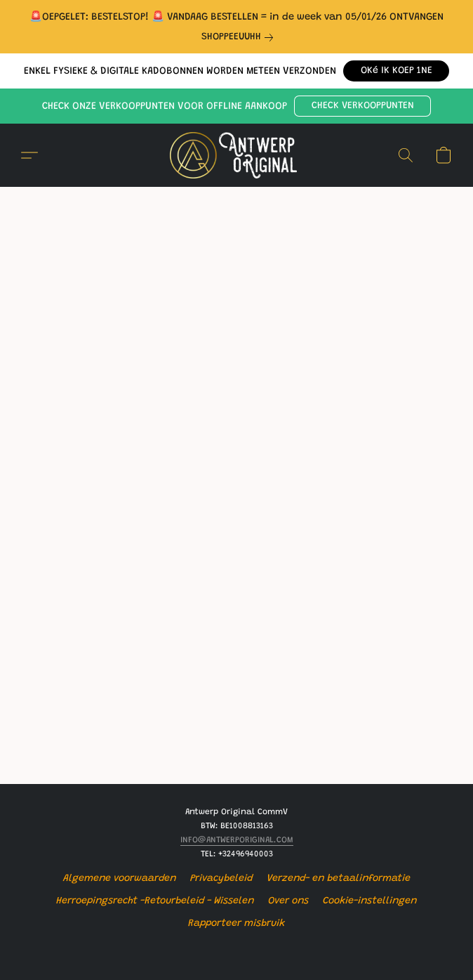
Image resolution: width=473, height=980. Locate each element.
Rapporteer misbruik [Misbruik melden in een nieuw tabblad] (236, 924)
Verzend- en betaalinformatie (339, 879)
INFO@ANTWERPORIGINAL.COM (237, 840)
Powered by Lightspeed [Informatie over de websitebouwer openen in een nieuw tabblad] (236, 950)
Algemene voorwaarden (120, 879)
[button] (396, 71)
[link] (240, 37)
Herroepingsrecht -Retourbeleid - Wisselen (155, 901)
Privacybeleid (221, 879)
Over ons (288, 901)
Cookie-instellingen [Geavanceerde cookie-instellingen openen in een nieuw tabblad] (370, 901)
